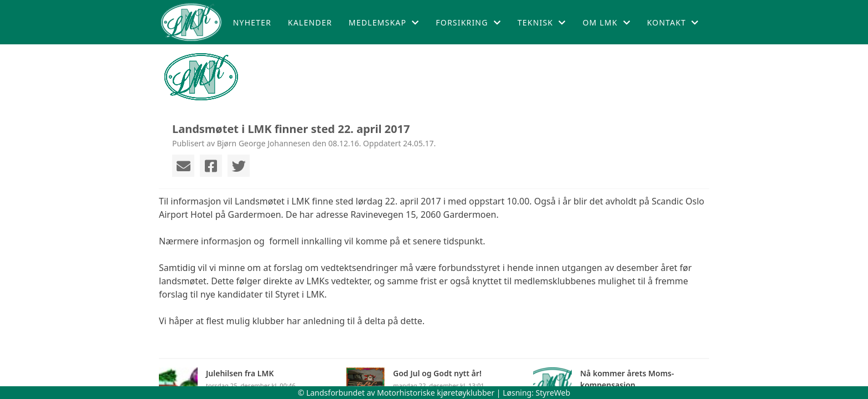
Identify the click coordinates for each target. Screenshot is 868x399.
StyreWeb (553, 393)
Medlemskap (384, 22)
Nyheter (252, 22)
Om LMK (606, 22)
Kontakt (673, 22)
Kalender (310, 22)
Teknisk (542, 22)
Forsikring (468, 22)
